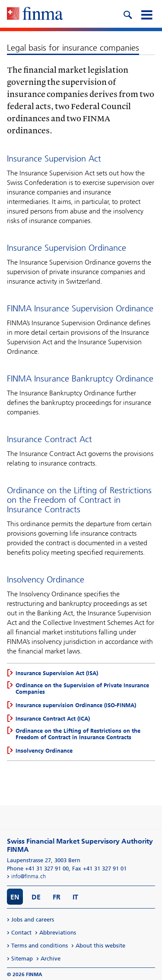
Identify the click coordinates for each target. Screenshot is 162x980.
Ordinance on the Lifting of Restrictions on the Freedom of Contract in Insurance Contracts (78, 734)
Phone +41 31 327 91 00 (38, 868)
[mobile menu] (146, 14)
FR (57, 897)
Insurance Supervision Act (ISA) (57, 673)
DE (36, 897)
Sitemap (22, 959)
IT (75, 897)
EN (15, 897)
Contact (21, 933)
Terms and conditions (40, 946)
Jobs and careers (33, 920)
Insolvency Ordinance (44, 751)
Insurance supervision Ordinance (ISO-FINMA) (76, 705)
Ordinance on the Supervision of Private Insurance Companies (82, 689)
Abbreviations (58, 933)
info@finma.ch (29, 876)
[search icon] (127, 14)
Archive (51, 959)
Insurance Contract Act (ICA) (53, 719)
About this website (100, 946)
